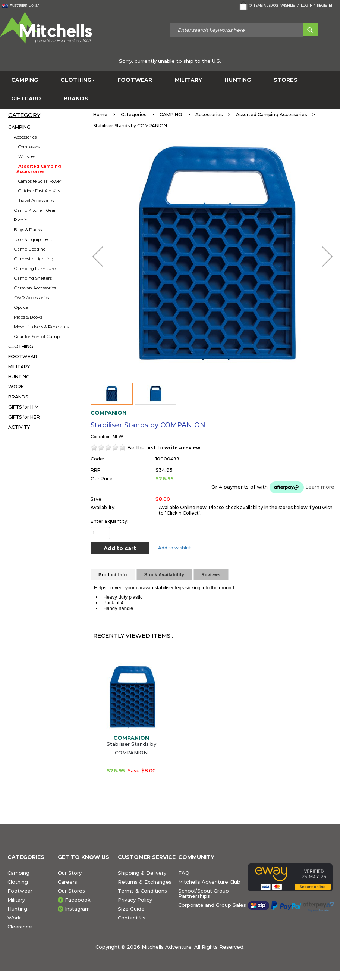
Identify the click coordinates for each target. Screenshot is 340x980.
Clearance (20, 927)
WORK (16, 387)
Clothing (18, 882)
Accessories (25, 137)
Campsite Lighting (34, 259)
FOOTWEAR (135, 80)
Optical (22, 307)
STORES (286, 80)
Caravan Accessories (35, 288)
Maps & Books (28, 317)
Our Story (70, 873)
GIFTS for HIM (23, 407)
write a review (182, 448)
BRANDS (76, 99)
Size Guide (131, 909)
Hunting (17, 909)
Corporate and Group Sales (212, 905)
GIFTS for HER (24, 417)
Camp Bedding (30, 249)
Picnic (20, 220)
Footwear (20, 891)
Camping (18, 873)
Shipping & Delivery (142, 873)
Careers (67, 882)
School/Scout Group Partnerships (204, 893)
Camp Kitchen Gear (35, 210)
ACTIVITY (19, 427)
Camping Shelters (33, 278)
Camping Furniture (35, 269)
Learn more (320, 487)
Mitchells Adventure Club (209, 882)
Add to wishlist (175, 548)
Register (325, 5)
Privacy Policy (135, 900)
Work (14, 918)
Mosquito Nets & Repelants (41, 327)
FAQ (184, 873)
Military (16, 900)
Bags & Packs (28, 230)
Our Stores (71, 891)
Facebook (78, 900)
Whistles (27, 156)
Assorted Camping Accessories (39, 169)
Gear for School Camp (37, 337)
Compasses (29, 147)
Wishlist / (289, 5)
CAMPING (25, 80)
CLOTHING (78, 80)
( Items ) (258, 6)
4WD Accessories (31, 298)
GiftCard (26, 99)
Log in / (308, 5)
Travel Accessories (36, 201)
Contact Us (132, 918)
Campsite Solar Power (40, 181)
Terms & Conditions (142, 891)
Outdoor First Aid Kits (39, 191)
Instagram (77, 909)
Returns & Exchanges (145, 882)
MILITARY (189, 80)
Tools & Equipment (33, 239)
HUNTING (238, 80)
